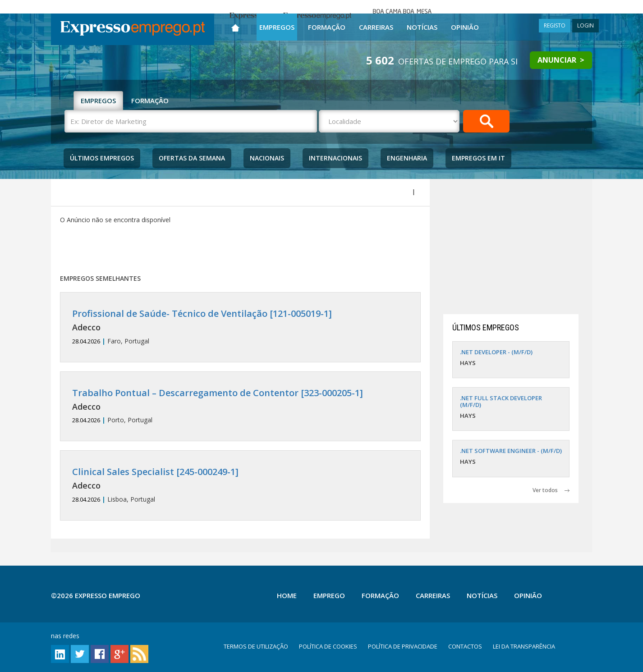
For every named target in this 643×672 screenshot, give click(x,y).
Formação (327, 27)
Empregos (277, 27)
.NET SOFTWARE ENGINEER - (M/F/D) (511, 451)
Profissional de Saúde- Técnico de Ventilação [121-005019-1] (202, 313)
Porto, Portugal (240, 406)
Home (287, 595)
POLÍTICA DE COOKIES (328, 646)
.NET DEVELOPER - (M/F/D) (496, 352)
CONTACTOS (465, 646)
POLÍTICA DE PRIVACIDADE (403, 646)
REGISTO (555, 25)
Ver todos (551, 490)
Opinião (465, 27)
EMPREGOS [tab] (98, 101)
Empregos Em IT (478, 158)
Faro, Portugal (240, 327)
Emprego (329, 595)
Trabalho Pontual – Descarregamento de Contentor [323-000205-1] (218, 393)
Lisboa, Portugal (240, 485)
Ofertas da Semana (192, 158)
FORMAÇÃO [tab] (150, 101)
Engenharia (407, 158)
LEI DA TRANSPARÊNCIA (524, 646)
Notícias (422, 27)
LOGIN (586, 25)
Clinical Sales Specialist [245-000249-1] (155, 472)
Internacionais (335, 158)
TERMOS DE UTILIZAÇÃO (256, 646)
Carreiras (376, 27)
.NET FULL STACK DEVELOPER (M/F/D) (501, 401)
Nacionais (267, 158)
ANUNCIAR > (561, 60)
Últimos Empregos (102, 158)
